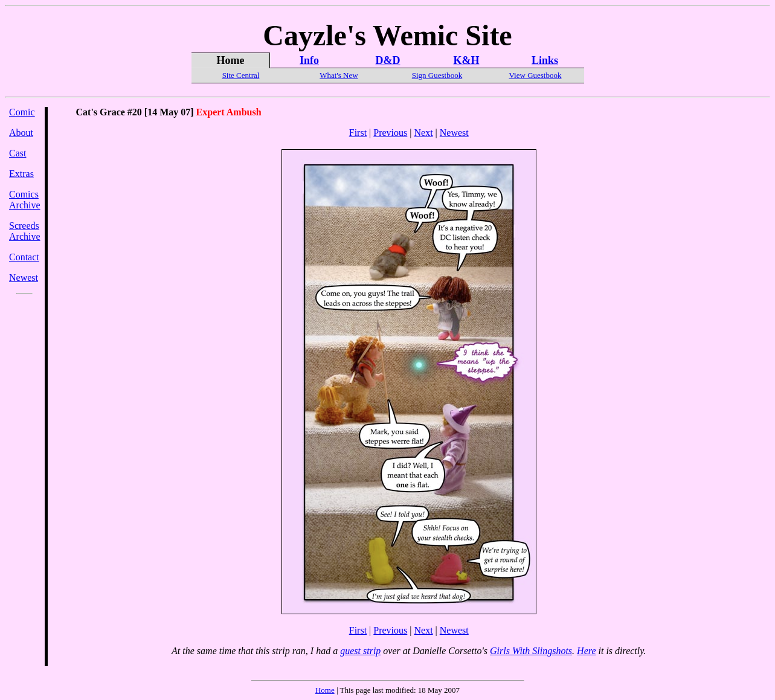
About (21, 133)
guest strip (360, 651)
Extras (21, 174)
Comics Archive (25, 200)
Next (423, 133)
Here (586, 651)
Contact (24, 257)
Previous (390, 133)
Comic (22, 112)
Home (325, 690)
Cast (18, 153)
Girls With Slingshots (531, 651)
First (358, 133)
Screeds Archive (25, 231)
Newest (24, 278)
